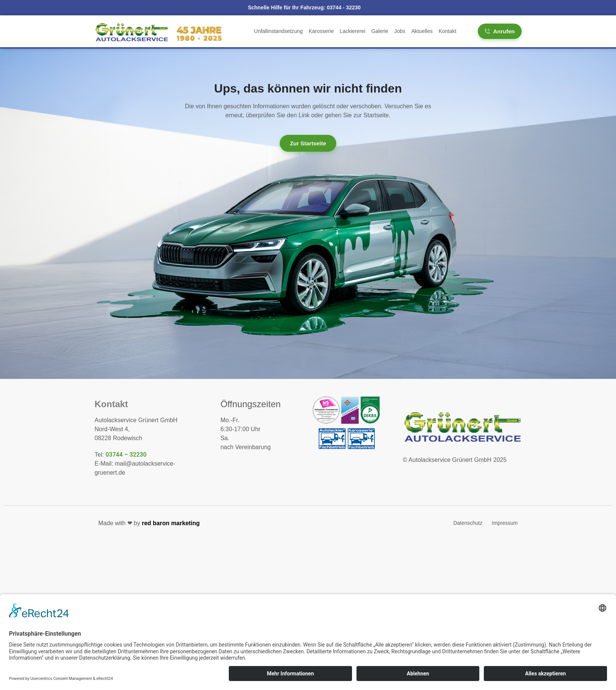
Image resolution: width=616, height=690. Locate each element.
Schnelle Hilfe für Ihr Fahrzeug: (304, 7)
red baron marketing (171, 523)
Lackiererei (352, 31)
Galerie (380, 31)
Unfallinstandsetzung (278, 31)
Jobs (400, 31)
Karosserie (321, 31)
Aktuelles (422, 31)
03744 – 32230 (126, 455)
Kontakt (447, 31)
